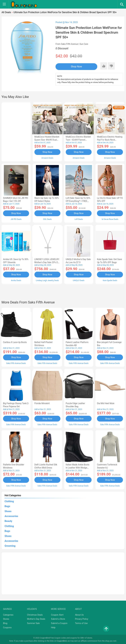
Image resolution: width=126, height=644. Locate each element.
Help (53, 627)
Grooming (10, 546)
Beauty (8, 521)
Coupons (7, 627)
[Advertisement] (16, 131)
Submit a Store (58, 619)
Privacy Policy (82, 619)
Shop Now (74, 67)
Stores (6, 619)
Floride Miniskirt (42, 403)
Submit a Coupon (59, 623)
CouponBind (62, 641)
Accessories (11, 516)
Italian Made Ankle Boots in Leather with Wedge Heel (78, 468)
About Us (79, 615)
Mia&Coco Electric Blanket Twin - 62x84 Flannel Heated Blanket (78, 140)
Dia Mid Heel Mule (106, 403)
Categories (8, 615)
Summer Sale (33, 623)
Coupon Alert (57, 615)
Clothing (9, 501)
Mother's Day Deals (36, 619)
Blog (5, 623)
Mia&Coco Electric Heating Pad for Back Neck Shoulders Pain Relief (110, 140)
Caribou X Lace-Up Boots (15, 342)
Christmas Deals (35, 615)
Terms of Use (81, 623)
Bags (7, 506)
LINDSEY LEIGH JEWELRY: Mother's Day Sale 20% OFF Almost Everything (47, 262)
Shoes (8, 511)
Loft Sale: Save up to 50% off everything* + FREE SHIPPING (78, 201)
